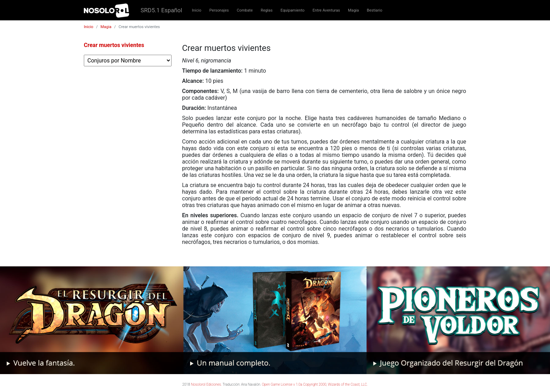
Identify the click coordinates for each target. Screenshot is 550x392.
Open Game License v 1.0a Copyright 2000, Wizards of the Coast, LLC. (315, 384)
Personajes (219, 10)
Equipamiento (293, 10)
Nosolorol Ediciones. (206, 384)
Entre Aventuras (326, 10)
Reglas (267, 10)
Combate (245, 10)
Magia (353, 10)
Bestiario (375, 10)
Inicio (197, 10)
